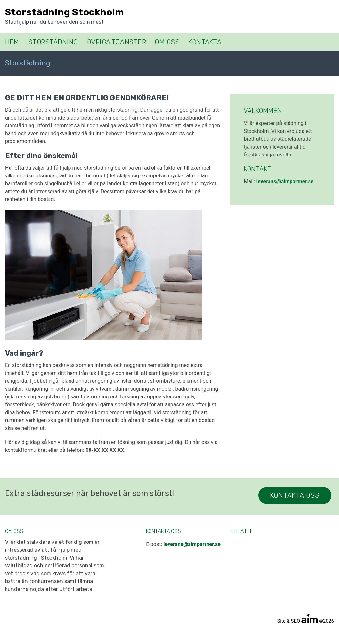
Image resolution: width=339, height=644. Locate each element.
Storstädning (53, 42)
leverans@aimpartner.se (285, 182)
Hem (12, 42)
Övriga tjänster (117, 42)
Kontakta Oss (295, 495)
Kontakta (205, 42)
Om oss (167, 42)
